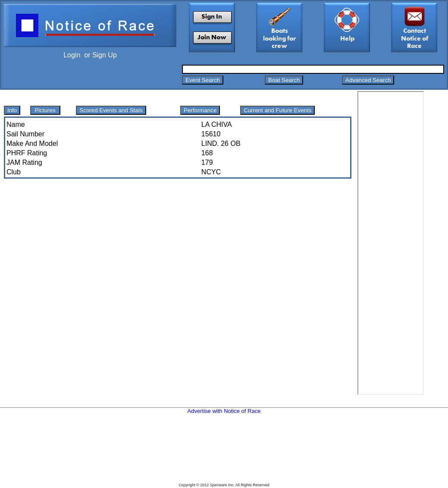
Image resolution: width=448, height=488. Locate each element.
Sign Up (105, 55)
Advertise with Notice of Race (224, 411)
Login (72, 55)
